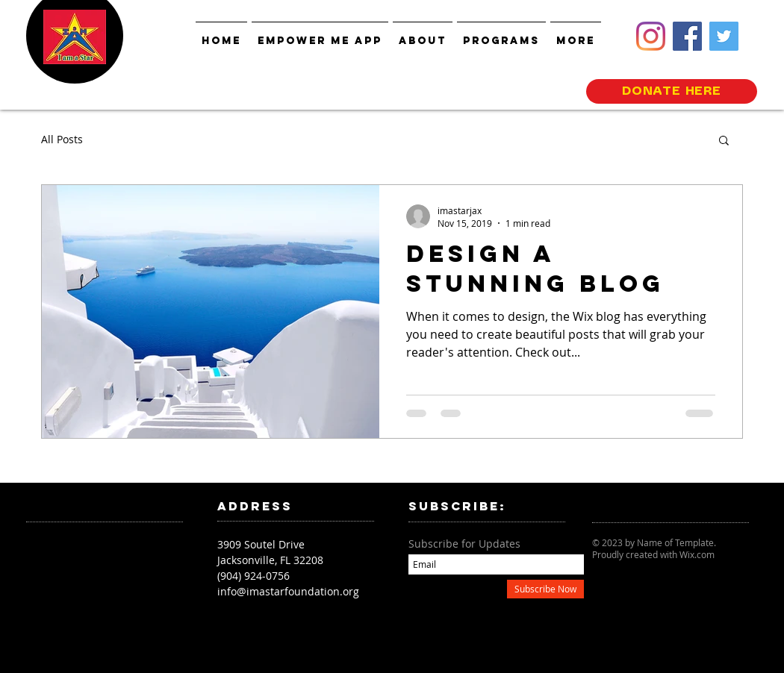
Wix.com (697, 554)
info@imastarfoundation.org (288, 591)
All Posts (62, 139)
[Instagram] (651, 36)
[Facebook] (687, 36)
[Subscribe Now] (545, 589)
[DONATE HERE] (672, 91)
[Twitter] (724, 36)
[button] (724, 141)
